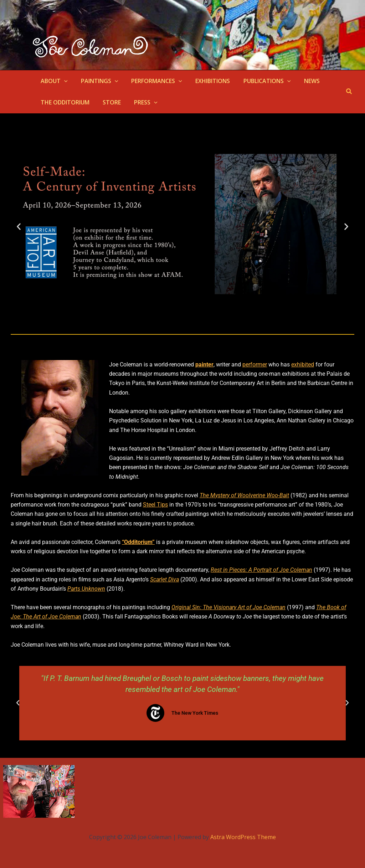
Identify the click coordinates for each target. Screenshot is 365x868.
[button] (63, 81)
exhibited (303, 364)
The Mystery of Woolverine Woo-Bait (244, 495)
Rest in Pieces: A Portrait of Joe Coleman (261, 570)
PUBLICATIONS (259, 81)
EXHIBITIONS (206, 81)
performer (255, 364)
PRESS (141, 102)
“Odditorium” (138, 542)
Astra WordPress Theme (243, 837)
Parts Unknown (86, 589)
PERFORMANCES (152, 81)
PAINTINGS (97, 81)
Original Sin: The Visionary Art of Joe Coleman (228, 607)
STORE (109, 102)
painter (204, 364)
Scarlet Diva (164, 579)
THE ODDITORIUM (64, 102)
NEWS (301, 81)
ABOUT (53, 81)
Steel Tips (155, 505)
